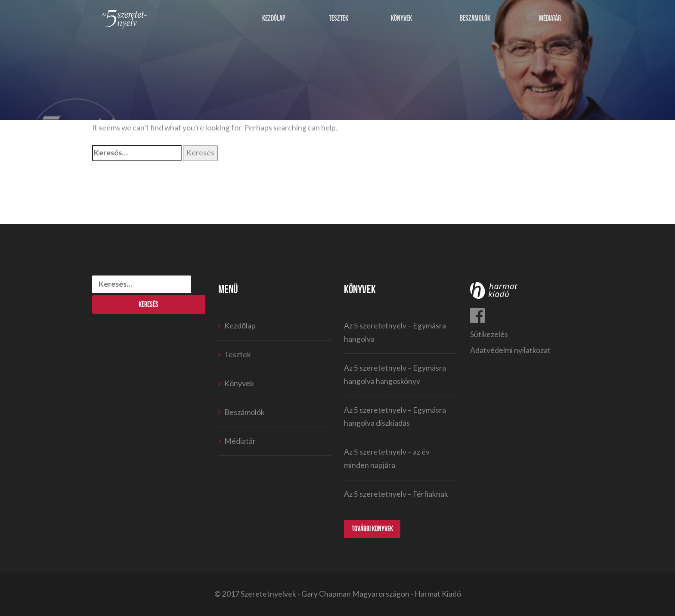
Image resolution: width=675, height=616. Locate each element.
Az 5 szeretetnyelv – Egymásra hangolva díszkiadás (395, 417)
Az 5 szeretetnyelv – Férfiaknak (396, 494)
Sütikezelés (489, 334)
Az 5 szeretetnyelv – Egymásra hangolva (395, 332)
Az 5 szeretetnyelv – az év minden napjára (387, 458)
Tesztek (339, 18)
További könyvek (372, 529)
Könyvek (401, 18)
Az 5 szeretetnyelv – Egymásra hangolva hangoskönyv (395, 375)
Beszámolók (475, 18)
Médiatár (550, 18)
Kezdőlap (274, 18)
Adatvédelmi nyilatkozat (510, 350)
